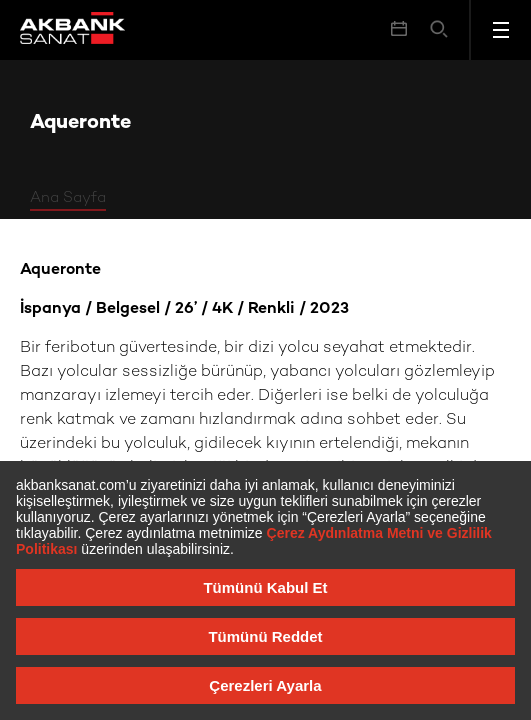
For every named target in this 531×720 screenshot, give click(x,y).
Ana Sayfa (68, 198)
